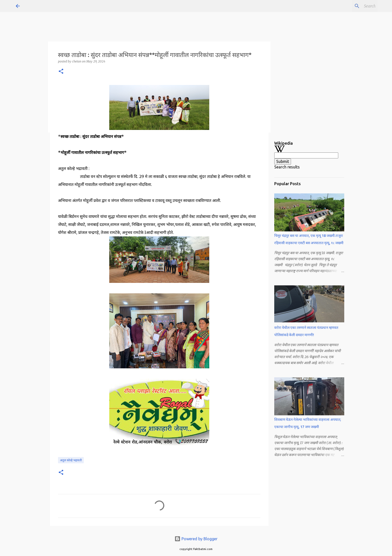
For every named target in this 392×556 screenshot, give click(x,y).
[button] (61, 72)
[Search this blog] (351, 6)
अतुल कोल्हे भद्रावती (71, 460)
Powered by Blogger (196, 539)
